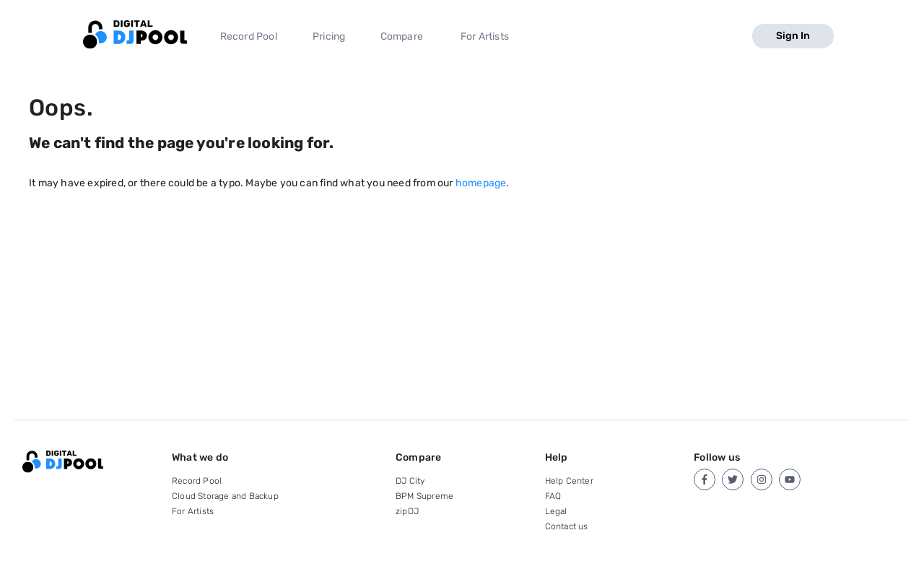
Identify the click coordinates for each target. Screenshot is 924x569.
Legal (556, 511)
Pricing (329, 36)
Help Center (569, 481)
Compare (402, 36)
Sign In (793, 36)
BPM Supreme (424, 496)
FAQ (553, 496)
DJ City (410, 481)
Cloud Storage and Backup (225, 496)
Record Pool (249, 36)
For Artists (485, 36)
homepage (481, 183)
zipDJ (407, 511)
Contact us (567, 526)
